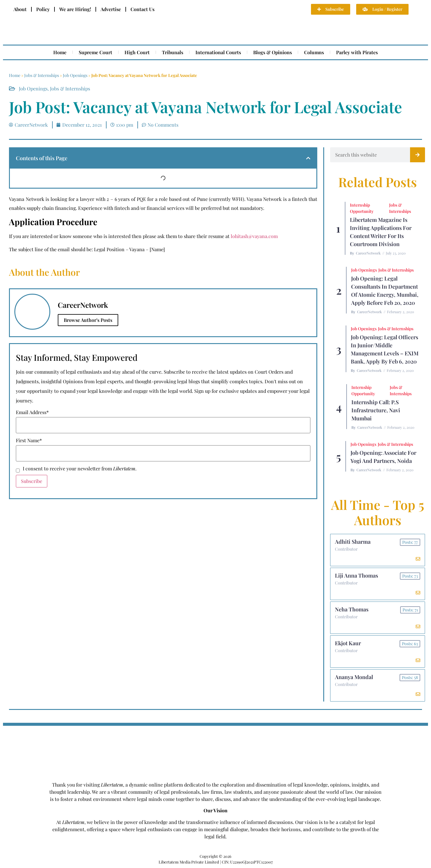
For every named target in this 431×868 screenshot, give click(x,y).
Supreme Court (95, 52)
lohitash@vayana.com (254, 236)
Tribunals (173, 52)
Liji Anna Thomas (356, 575)
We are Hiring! (75, 9)
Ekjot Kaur (348, 643)
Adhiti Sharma (353, 542)
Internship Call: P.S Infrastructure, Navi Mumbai (376, 410)
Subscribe (32, 481)
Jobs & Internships (42, 75)
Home (60, 52)
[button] (308, 158)
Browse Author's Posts (88, 320)
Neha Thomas (352, 609)
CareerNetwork (368, 253)
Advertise (111, 9)
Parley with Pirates (357, 52)
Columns (314, 52)
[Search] (418, 155)
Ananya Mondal (354, 677)
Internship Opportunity (362, 208)
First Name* (29, 440)
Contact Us (142, 9)
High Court (137, 52)
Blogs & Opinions (273, 52)
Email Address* (32, 412)
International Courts (218, 52)
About (20, 9)
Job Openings (75, 75)
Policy (43, 9)
